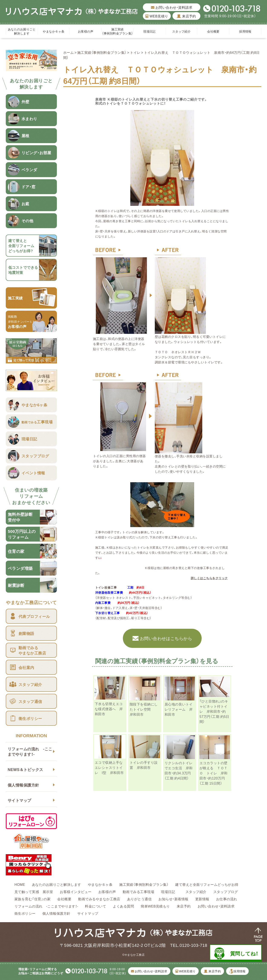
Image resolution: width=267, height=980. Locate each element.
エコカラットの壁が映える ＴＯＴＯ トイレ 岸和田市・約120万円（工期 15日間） (214, 773)
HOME (20, 884)
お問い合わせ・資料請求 (172, 7)
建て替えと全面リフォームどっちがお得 (207, 884)
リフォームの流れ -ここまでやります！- (30, 751)
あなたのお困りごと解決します (22, 31)
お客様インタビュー (76, 892)
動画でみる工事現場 (138, 892)
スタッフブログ (226, 892)
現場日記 (151, 31)
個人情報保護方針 (23, 785)
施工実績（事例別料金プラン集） (117, 31)
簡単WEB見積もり (155, 906)
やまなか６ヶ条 (54, 31)
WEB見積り (157, 16)
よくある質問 (123, 906)
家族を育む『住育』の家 (32, 899)
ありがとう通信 (139, 899)
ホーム (68, 52)
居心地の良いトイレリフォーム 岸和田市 (179, 709)
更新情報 (202, 899)
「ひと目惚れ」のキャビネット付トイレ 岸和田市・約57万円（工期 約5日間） (214, 711)
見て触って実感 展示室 (34, 892)
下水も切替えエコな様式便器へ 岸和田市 (109, 709)
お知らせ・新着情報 (173, 899)
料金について (95, 906)
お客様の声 (86, 31)
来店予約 (186, 16)
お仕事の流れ (227, 899)
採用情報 (245, 31)
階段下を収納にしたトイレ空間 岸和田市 (144, 709)
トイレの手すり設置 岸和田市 (144, 765)
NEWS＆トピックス (25, 769)
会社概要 (213, 31)
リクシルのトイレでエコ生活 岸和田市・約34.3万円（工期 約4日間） (179, 770)
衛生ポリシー (25, 913)
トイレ (135, 52)
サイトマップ (19, 800)
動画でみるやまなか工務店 (99, 899)
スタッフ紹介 (182, 31)
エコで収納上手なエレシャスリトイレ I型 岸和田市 (109, 767)
